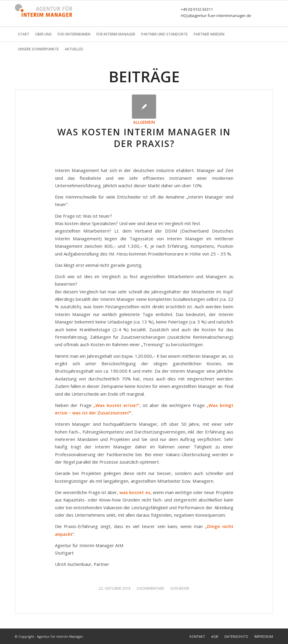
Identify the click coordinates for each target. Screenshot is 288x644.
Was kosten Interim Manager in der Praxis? (144, 138)
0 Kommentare (150, 588)
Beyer (184, 588)
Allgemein (144, 122)
